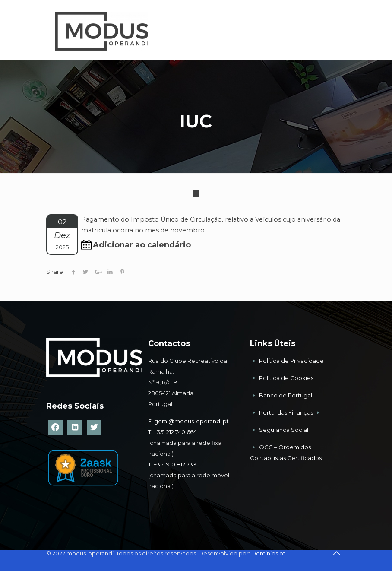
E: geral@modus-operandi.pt (188, 421)
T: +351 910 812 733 (173, 464)
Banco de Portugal (286, 395)
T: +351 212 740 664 (172, 432)
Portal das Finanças (287, 412)
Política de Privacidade (291, 361)
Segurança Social (284, 430)
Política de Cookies (286, 378)
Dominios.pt (268, 553)
